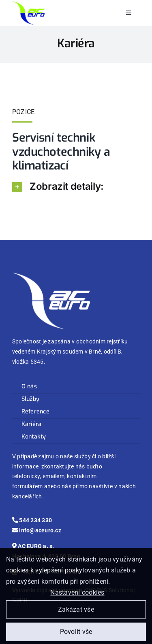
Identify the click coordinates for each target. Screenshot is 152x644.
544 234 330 (32, 520)
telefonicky (26, 476)
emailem (54, 476)
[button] (76, 187)
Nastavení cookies (77, 594)
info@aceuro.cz (37, 531)
